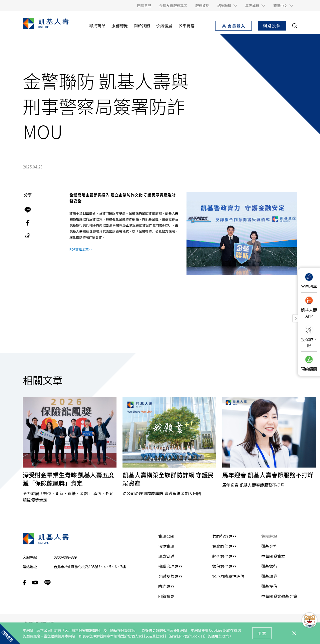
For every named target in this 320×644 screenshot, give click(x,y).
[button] (227, 6)
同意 (262, 633)
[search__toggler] (295, 26)
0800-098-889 (65, 557)
